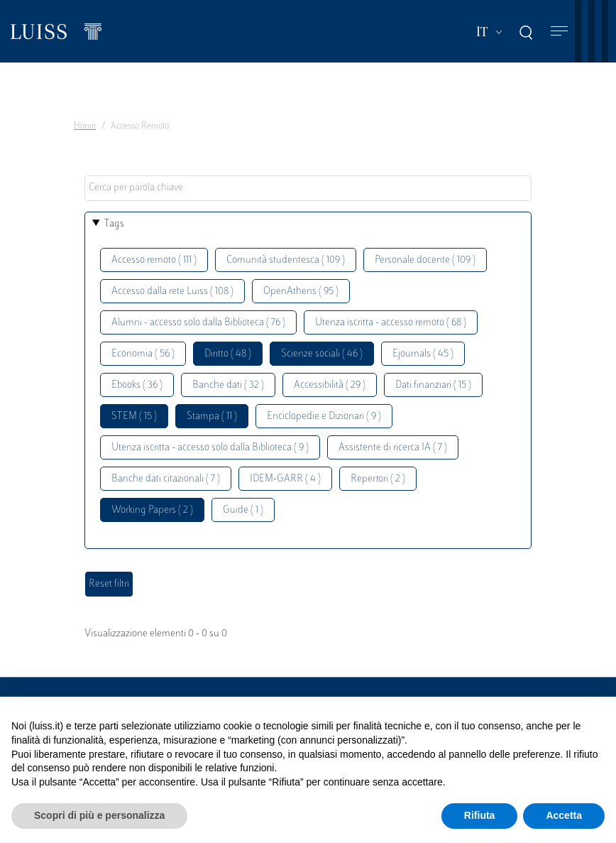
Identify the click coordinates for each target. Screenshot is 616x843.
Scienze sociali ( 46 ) (322, 354)
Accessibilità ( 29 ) (330, 385)
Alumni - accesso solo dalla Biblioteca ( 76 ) (198, 323)
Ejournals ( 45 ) (423, 354)
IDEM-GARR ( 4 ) (285, 479)
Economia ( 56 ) (143, 354)
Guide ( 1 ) (243, 510)
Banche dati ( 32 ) (228, 385)
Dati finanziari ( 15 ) (433, 385)
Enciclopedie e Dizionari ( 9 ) (324, 417)
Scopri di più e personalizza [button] (99, 815)
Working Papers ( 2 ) (152, 510)
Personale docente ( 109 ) (425, 260)
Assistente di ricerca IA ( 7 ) (393, 448)
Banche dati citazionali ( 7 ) (166, 479)
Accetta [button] (564, 815)
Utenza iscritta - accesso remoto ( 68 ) (391, 323)
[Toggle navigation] (559, 32)
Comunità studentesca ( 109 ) (286, 260)
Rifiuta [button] (480, 815)
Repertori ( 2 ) (378, 479)
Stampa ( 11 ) (212, 417)
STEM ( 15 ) (134, 417)
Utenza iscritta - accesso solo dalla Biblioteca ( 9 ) (210, 448)
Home (85, 126)
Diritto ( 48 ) (228, 354)
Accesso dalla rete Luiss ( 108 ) (172, 292)
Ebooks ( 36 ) (137, 385)
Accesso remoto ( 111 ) (154, 260)
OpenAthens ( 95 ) (301, 292)
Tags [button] (114, 224)
